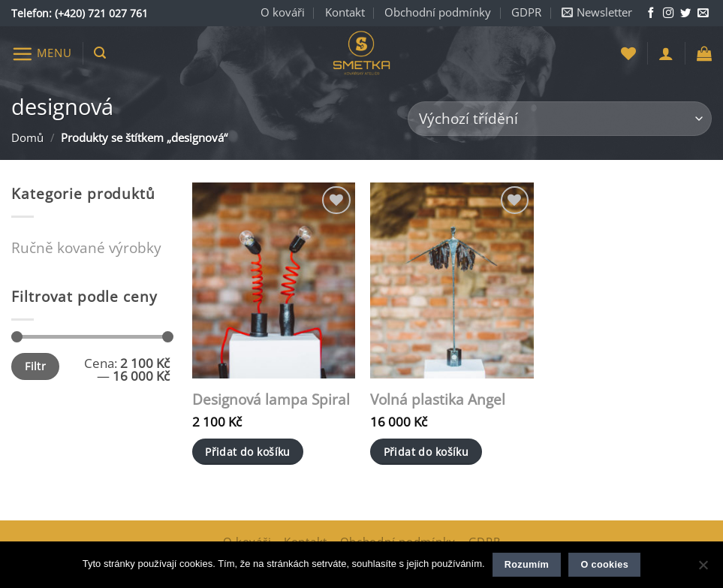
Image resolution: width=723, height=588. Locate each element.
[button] (597, 13)
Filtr (35, 366)
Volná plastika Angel (438, 400)
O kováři (283, 12)
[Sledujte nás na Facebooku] (651, 14)
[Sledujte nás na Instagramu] (668, 14)
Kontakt (345, 12)
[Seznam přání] (628, 53)
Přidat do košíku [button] (248, 452)
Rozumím (527, 565)
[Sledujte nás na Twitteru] (685, 14)
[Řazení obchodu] (560, 119)
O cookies (604, 565)
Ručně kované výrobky (86, 247)
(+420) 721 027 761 (101, 13)
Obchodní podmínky (438, 12)
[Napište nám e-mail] (703, 14)
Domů (27, 138)
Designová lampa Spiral (271, 400)
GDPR (526, 12)
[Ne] (703, 569)
